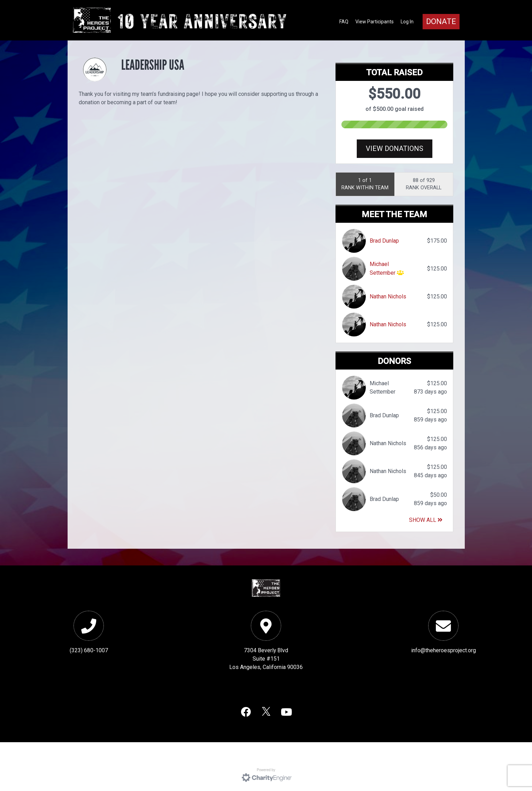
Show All (426, 520)
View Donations (395, 149)
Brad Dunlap (384, 241)
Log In (407, 22)
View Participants (375, 22)
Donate (441, 21)
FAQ (344, 22)
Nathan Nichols (388, 296)
